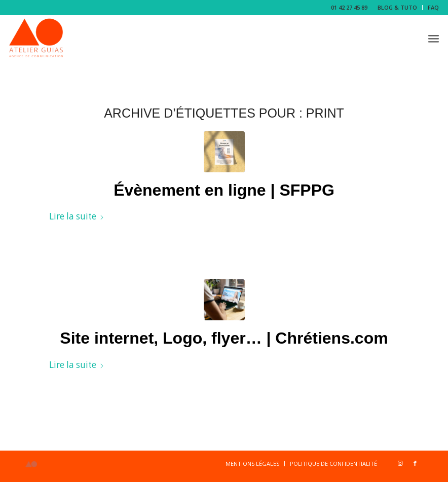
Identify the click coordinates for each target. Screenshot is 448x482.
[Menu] (434, 38)
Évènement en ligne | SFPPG (224, 190)
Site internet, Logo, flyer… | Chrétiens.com (224, 338)
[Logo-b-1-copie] (36, 38)
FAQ (433, 7)
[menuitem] (398, 8)
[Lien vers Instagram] (400, 463)
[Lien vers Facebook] (415, 463)
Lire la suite (77, 216)
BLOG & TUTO (397, 7)
